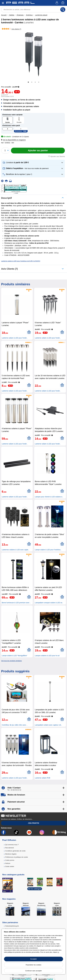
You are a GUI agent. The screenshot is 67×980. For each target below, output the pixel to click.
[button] (14, 140)
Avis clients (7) (9, 269)
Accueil (4, 15)
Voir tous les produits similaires (11, 661)
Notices (8, 863)
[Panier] (63, 3)
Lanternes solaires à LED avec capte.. (15, 550)
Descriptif (6, 198)
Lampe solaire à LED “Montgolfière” (14, 656)
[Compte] (57, 3)
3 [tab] (35, 82)
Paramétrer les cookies (34, 965)
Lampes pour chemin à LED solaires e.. (49, 497)
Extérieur (29, 15)
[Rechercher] (63, 10)
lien (53, 942)
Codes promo (10, 860)
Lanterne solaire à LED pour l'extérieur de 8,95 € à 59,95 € (21, 261)
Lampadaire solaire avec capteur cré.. (48, 725)
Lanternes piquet (41, 15)
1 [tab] (28, 82)
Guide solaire (10, 866)
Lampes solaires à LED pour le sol (47, 656)
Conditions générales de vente (15, 851)
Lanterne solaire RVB (42, 778)
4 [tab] (39, 82)
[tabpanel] (33, 55)
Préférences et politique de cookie (17, 857)
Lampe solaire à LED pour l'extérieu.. (48, 550)
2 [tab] (32, 82)
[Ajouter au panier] (38, 151)
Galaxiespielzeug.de (12, 926)
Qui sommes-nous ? (12, 845)
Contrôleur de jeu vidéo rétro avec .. (15, 725)
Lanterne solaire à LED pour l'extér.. (15, 338)
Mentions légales (11, 854)
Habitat (12, 15)
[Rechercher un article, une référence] (33, 10)
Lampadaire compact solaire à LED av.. (49, 603)
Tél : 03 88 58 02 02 (14, 790)
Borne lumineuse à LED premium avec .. (16, 603)
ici (58, 952)
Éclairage (20, 15)
